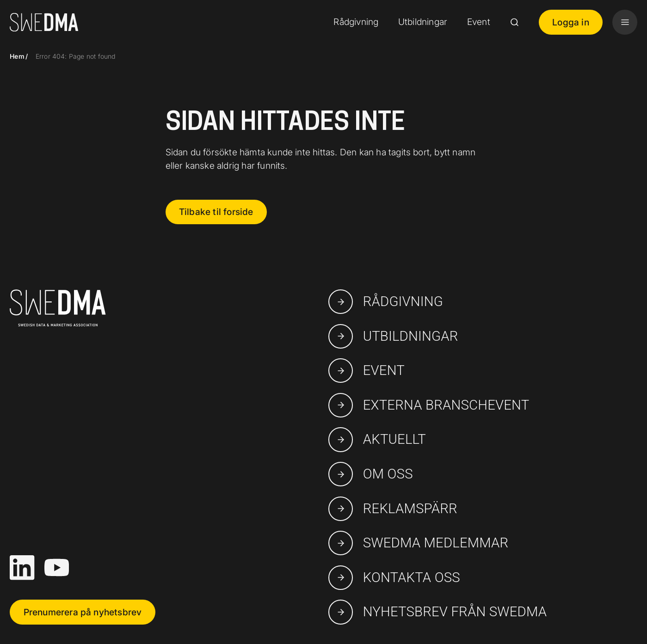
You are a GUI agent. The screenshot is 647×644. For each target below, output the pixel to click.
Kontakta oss (394, 578)
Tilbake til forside (216, 212)
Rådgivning (356, 22)
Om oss (371, 474)
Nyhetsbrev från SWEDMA (437, 612)
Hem (17, 56)
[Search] (514, 22)
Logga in (571, 22)
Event (479, 22)
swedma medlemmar (418, 543)
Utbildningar (423, 22)
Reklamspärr (393, 509)
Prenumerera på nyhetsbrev (83, 612)
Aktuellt (377, 439)
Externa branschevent (429, 405)
